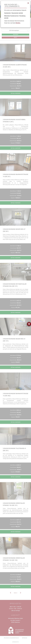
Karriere (18, 23)
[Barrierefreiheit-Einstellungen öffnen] (29, 324)
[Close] (28, 3)
